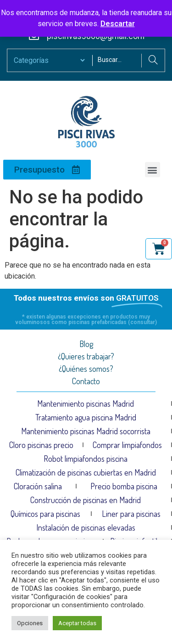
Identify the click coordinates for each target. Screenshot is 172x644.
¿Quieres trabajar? (86, 356)
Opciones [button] (30, 623)
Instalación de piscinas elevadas (86, 527)
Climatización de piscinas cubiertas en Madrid (86, 472)
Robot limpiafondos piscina (86, 459)
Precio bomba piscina (124, 486)
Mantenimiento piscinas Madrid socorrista (86, 431)
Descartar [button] (118, 24)
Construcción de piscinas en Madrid (86, 500)
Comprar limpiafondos (127, 445)
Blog (86, 344)
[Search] (153, 61)
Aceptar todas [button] (77, 623)
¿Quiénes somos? (86, 369)
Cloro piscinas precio (41, 445)
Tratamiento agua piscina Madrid (86, 417)
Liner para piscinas (131, 514)
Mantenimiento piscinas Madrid (86, 403)
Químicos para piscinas (45, 514)
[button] (153, 170)
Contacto (86, 381)
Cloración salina (38, 486)
